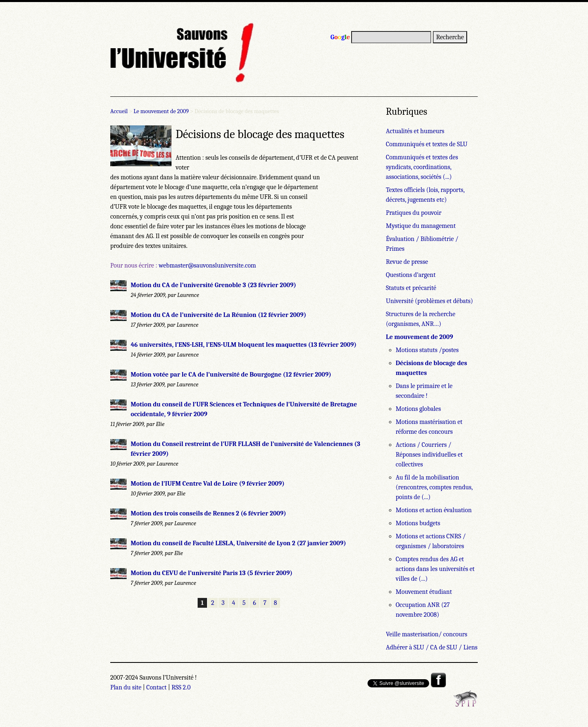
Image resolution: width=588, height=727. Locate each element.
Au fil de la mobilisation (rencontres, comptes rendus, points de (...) (434, 487)
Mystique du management (421, 226)
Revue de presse (407, 262)
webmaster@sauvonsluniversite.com (207, 265)
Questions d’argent (411, 275)
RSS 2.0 (181, 687)
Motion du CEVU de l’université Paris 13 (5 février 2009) (212, 573)
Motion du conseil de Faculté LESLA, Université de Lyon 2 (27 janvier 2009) (238, 543)
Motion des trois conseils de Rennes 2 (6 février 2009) (208, 513)
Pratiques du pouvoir (414, 213)
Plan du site (126, 687)
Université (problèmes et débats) (429, 301)
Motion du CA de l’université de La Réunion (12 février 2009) (218, 315)
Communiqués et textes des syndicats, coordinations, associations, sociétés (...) (422, 167)
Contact (156, 687)
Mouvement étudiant (424, 592)
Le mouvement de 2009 (161, 111)
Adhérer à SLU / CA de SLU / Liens (432, 647)
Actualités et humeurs (415, 131)
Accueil (119, 111)
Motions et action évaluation (434, 510)
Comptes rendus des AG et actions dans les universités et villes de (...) (435, 569)
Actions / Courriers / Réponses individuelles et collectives (429, 455)
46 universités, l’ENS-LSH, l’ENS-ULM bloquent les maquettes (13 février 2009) (244, 345)
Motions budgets (418, 523)
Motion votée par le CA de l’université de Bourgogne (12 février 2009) (231, 375)
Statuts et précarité (411, 288)
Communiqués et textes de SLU (427, 144)
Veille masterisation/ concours (427, 634)
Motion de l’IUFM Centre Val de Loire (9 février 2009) (208, 484)
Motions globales (418, 409)
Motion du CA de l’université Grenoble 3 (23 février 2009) (213, 285)
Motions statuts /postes (427, 350)
